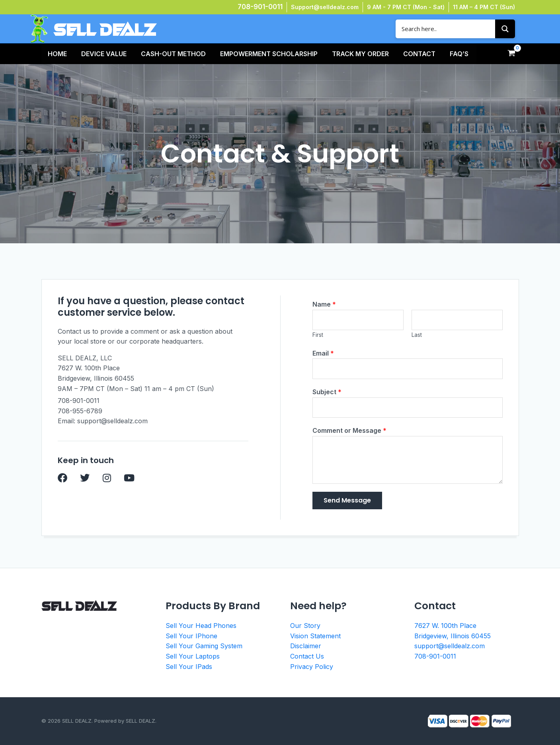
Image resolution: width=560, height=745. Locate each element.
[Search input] (447, 29)
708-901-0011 (260, 7)
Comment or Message (349, 430)
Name (324, 304)
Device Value (104, 54)
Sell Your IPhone (191, 636)
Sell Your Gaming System (204, 646)
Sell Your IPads (189, 667)
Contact (419, 54)
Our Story (305, 626)
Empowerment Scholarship (269, 54)
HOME (57, 54)
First (318, 335)
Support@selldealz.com (325, 7)
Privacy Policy (312, 667)
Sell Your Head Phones (201, 626)
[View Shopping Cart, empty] (512, 54)
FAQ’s (459, 54)
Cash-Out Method (173, 54)
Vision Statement (315, 636)
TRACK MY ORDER (360, 54)
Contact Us (307, 656)
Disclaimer (306, 646)
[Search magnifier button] (505, 29)
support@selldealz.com (450, 646)
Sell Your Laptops (193, 656)
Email (323, 353)
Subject (327, 392)
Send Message (347, 500)
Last (417, 335)
